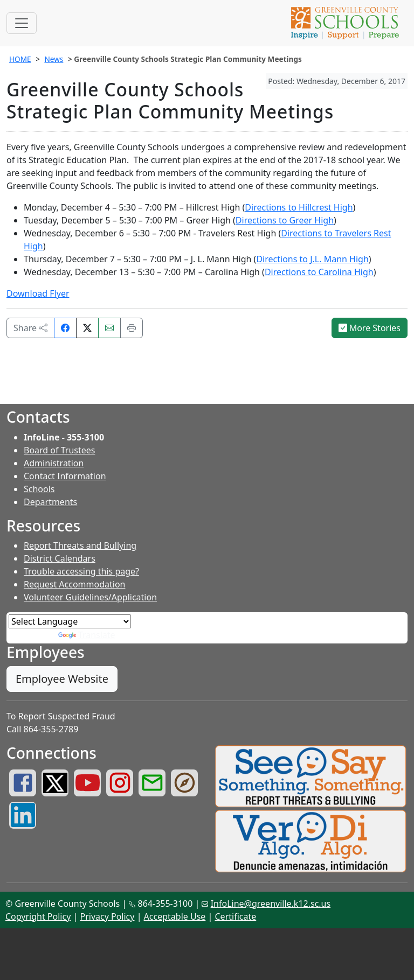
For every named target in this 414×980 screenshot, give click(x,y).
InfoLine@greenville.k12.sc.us (271, 904)
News (54, 59)
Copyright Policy (38, 916)
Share (30, 328)
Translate (87, 635)
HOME (20, 59)
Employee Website (62, 679)
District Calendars (60, 558)
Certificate (236, 916)
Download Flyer (38, 293)
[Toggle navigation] (22, 23)
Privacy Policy (107, 916)
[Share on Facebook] (65, 328)
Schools (39, 489)
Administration (54, 463)
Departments (50, 502)
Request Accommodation (74, 584)
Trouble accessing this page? (81, 571)
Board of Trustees (59, 450)
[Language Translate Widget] (70, 621)
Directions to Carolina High (319, 272)
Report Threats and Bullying (80, 545)
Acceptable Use (175, 916)
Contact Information (65, 476)
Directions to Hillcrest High (299, 207)
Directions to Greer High (285, 220)
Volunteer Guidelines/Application (90, 597)
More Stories (370, 328)
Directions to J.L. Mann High (312, 259)
